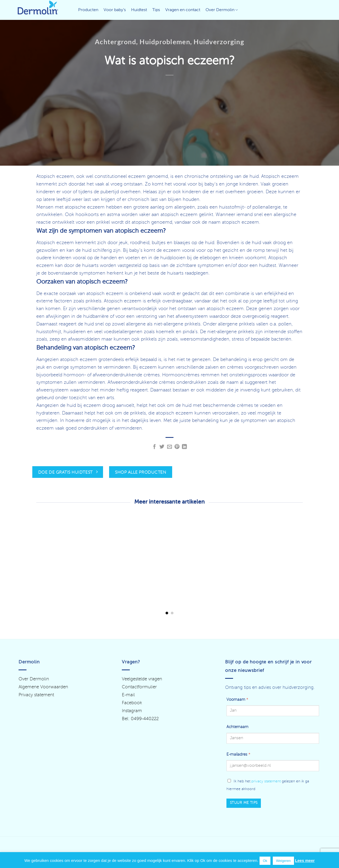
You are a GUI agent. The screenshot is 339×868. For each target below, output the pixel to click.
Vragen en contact (183, 10)
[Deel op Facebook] (155, 447)
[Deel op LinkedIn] (184, 447)
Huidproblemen (165, 42)
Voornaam (237, 700)
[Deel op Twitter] (162, 447)
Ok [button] (265, 861)
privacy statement (266, 781)
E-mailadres (238, 755)
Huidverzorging (219, 42)
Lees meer (305, 860)
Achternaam (237, 727)
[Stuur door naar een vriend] (170, 447)
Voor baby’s (115, 10)
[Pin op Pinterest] (177, 447)
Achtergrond (115, 42)
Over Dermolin (222, 10)
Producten (88, 10)
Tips (156, 10)
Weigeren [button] (283, 861)
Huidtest (139, 10)
